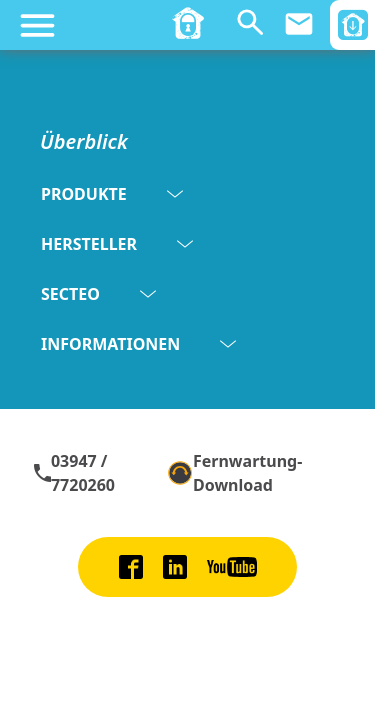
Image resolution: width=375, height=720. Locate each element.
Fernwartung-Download (235, 473)
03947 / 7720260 (73, 473)
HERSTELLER (117, 244)
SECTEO (98, 294)
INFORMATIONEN (138, 344)
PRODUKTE (112, 194)
